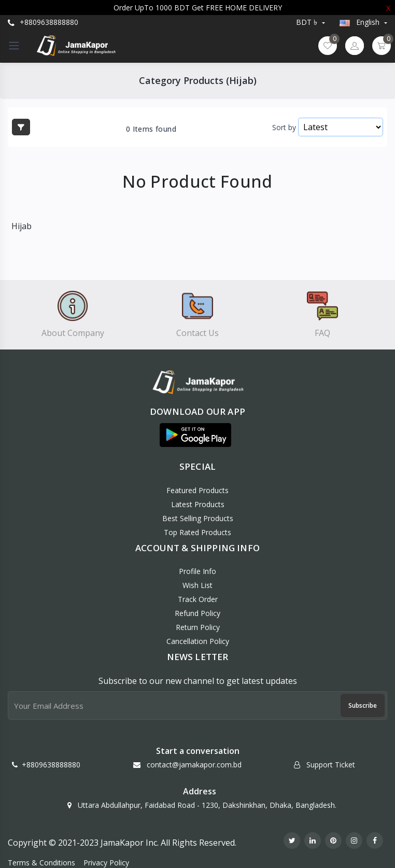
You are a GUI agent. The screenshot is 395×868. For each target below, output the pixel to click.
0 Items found (151, 129)
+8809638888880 (43, 22)
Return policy (198, 627)
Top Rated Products (198, 532)
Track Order (198, 599)
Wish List (198, 585)
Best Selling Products (198, 518)
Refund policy (198, 613)
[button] (195, 435)
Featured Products (198, 490)
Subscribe (363, 705)
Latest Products (198, 504)
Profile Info (198, 571)
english (361, 22)
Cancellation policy (198, 641)
